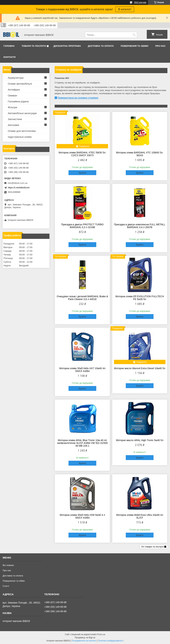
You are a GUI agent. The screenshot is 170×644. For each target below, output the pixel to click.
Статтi (6, 586)
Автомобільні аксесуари (22, 113)
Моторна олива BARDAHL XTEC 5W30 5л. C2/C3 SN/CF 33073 (82, 154)
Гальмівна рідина (18, 101)
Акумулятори (16, 78)
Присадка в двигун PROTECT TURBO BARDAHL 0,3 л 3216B (82, 226)
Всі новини (8, 565)
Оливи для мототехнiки (22, 131)
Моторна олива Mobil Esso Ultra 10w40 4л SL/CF (140, 516)
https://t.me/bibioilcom (19, 188)
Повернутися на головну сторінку (78, 98)
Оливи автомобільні (20, 84)
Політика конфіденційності (111, 641)
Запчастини (15, 119)
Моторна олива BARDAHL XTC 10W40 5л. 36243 (140, 154)
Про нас (160, 46)
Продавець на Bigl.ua (85, 638)
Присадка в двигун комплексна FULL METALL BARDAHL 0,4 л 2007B (140, 226)
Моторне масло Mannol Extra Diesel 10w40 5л (140, 368)
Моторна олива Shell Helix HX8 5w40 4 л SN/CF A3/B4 (82, 516)
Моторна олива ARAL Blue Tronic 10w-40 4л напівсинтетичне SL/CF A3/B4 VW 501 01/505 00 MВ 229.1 (82, 443)
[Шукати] (134, 35)
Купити (82, 173)
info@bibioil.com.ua (18, 183)
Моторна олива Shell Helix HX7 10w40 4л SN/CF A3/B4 (82, 370)
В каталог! (125, 9)
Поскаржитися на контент (84, 641)
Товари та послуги (34, 46)
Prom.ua (101, 634)
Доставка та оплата (101, 46)
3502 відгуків (140, 2)
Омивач (12, 95)
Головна (9, 46)
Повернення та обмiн (135, 46)
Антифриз (14, 90)
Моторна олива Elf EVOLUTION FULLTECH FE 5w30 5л (140, 298)
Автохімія (13, 125)
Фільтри (12, 107)
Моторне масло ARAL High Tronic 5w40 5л (140, 440)
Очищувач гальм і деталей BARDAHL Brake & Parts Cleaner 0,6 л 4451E (82, 298)
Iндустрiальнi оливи (20, 137)
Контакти (10, 57)
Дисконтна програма (67, 46)
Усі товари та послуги (152, 547)
